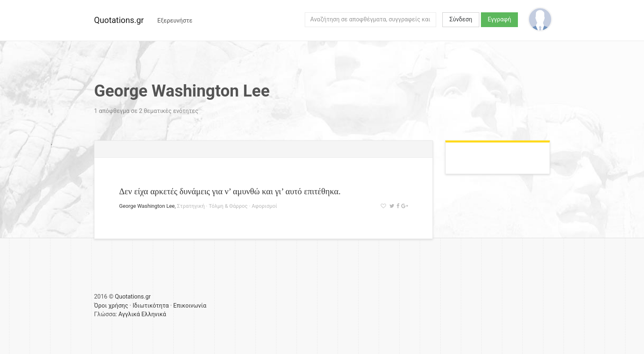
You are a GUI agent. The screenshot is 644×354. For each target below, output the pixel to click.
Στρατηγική (191, 206)
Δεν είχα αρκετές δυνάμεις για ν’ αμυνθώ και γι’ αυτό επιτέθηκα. (230, 191)
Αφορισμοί (264, 206)
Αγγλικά (129, 314)
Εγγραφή (500, 20)
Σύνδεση (461, 20)
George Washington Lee (147, 206)
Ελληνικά (154, 314)
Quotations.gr (119, 20)
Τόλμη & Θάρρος (228, 206)
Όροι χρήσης (111, 306)
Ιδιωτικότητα (151, 306)
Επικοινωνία (190, 306)
